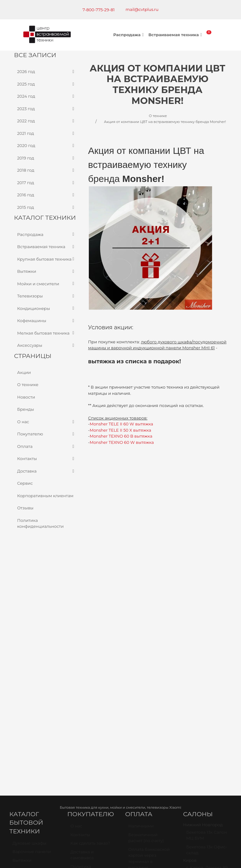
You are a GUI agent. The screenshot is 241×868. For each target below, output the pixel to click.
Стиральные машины (25, 673)
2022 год (46, 121)
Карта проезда (29, 760)
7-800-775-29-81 (99, 10)
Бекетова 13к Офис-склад (207, 627)
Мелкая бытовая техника (46, 333)
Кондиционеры (46, 308)
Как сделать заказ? (90, 620)
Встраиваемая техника (176, 35)
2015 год (46, 207)
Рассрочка (140, 689)
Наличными (141, 603)
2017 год (46, 183)
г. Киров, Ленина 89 (207, 645)
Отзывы (25, 508)
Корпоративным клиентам (45, 495)
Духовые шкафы (29, 620)
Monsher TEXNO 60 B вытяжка (121, 436)
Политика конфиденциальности (40, 523)
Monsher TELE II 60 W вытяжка (122, 424)
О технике (28, 385)
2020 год (46, 146)
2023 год (46, 109)
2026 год (46, 72)
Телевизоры (46, 296)
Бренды (26, 409)
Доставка (46, 471)
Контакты (46, 459)
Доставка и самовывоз (82, 632)
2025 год (46, 84)
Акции (24, 372)
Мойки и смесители (46, 284)
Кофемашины (46, 321)
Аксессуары (46, 346)
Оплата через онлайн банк (143, 657)
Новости (26, 397)
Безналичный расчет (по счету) (146, 615)
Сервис (25, 483)
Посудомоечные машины (30, 658)
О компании (83, 659)
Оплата (46, 446)
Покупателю (46, 434)
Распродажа (129, 35)
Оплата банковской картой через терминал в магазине (149, 636)
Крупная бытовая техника (46, 259)
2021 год (46, 133)
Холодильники (28, 646)
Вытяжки (46, 272)
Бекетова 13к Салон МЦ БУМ (207, 613)
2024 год (46, 96)
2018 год (46, 170)
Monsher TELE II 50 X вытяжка (120, 430)
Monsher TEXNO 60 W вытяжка (122, 442)
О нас (46, 422)
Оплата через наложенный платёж (143, 674)
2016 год (46, 195)
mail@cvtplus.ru (142, 9)
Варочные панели (32, 629)
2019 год (46, 158)
